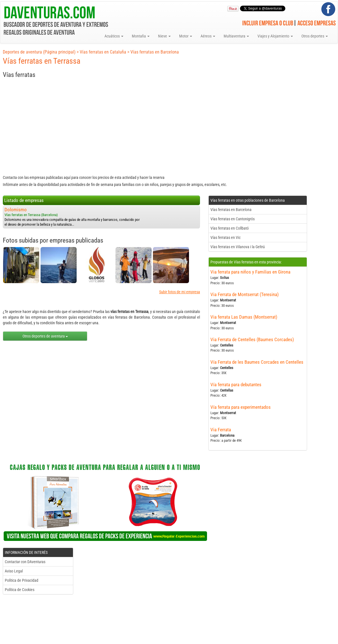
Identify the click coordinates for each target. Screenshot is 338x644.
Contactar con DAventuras (25, 562)
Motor (186, 36)
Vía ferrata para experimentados (241, 407)
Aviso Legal (14, 571)
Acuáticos (114, 36)
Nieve (164, 36)
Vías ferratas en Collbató (230, 228)
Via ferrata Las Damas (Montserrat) (244, 317)
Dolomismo (16, 210)
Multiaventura (236, 36)
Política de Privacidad (22, 580)
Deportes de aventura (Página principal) (39, 52)
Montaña (141, 36)
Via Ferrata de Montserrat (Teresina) (244, 294)
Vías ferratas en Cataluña (103, 52)
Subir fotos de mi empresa (180, 292)
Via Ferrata (221, 430)
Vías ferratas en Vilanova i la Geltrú (238, 247)
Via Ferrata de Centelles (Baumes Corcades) (252, 339)
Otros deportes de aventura (45, 336)
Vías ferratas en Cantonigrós (233, 219)
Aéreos (208, 36)
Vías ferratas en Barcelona (155, 52)
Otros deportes (315, 36)
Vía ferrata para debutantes (236, 385)
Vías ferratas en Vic (225, 237)
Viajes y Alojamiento (275, 36)
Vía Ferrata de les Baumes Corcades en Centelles (257, 362)
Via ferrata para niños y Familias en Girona (250, 272)
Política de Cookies (20, 590)
